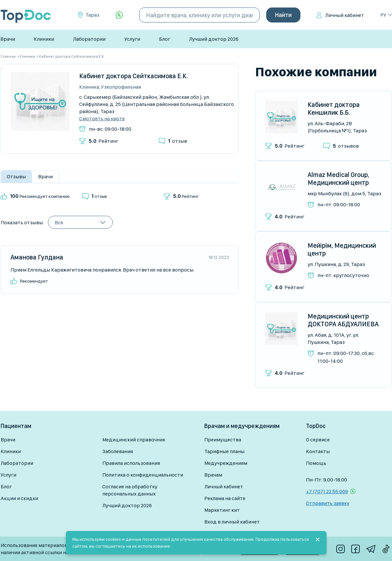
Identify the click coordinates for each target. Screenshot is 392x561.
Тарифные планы (224, 451)
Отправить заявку (328, 503)
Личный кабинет (345, 15)
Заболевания (118, 451)
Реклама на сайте (225, 498)
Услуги (132, 39)
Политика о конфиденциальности (143, 475)
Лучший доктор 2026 (214, 39)
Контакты (318, 451)
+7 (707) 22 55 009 (327, 491)
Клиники (44, 39)
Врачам (213, 475)
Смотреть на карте (102, 119)
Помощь (316, 463)
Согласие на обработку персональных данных (130, 490)
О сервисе (318, 440)
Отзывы (16, 177)
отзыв (178, 141)
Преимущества (223, 440)
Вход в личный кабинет (232, 522)
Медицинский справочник (134, 440)
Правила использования (131, 463)
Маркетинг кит (222, 510)
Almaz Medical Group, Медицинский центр (338, 179)
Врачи (8, 39)
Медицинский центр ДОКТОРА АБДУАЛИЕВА (343, 320)
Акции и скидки (19, 498)
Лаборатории (89, 39)
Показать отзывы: (22, 222)
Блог (165, 39)
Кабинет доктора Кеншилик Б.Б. (334, 109)
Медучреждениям (226, 463)
